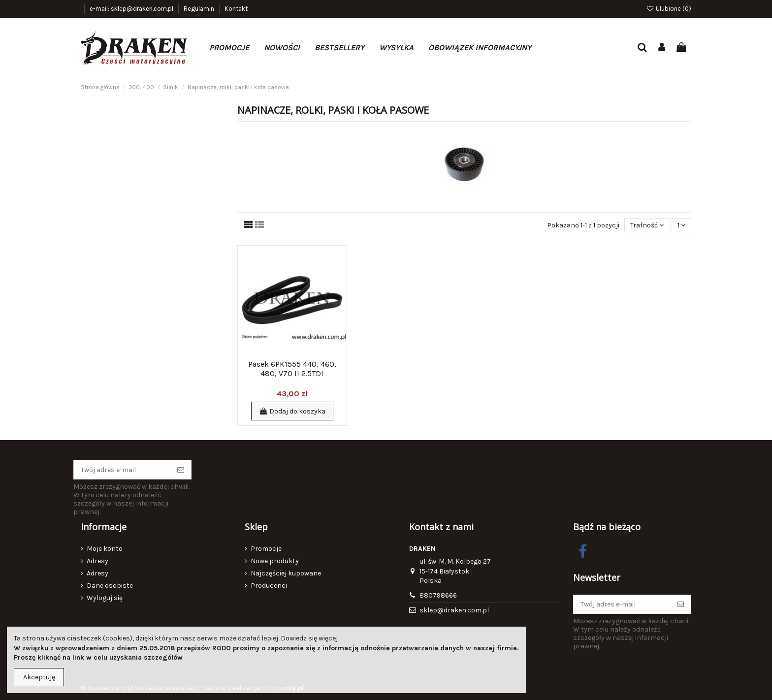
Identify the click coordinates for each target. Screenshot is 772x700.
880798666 (438, 595)
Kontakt (236, 9)
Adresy (97, 561)
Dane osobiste (110, 586)
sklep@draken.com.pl (454, 610)
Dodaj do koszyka (292, 411)
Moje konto (105, 549)
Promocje (266, 549)
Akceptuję (39, 677)
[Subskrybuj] (181, 470)
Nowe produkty (275, 561)
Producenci (269, 586)
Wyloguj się (105, 598)
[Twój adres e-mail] (122, 470)
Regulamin (200, 9)
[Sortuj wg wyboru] (647, 225)
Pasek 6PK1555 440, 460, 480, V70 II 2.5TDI (292, 369)
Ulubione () (669, 9)
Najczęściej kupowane (286, 573)
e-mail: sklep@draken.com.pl (132, 9)
